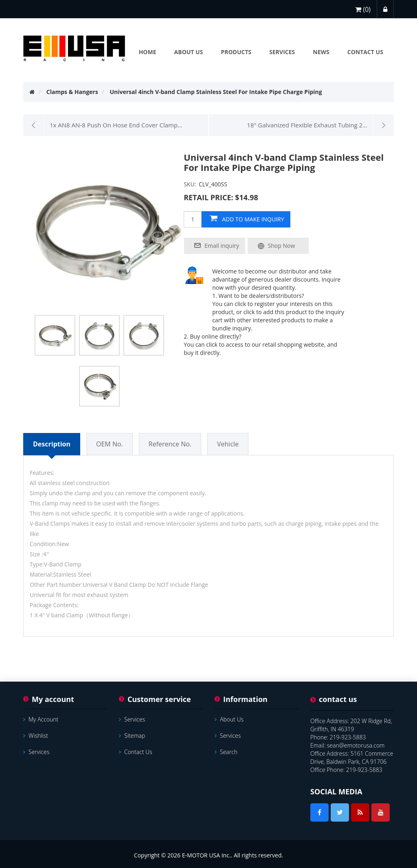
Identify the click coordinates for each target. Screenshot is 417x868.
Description (52, 444)
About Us (229, 719)
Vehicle (228, 444)
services (36, 752)
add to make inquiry (253, 219)
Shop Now (282, 246)
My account (41, 719)
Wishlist (36, 736)
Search (226, 752)
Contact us (136, 752)
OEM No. (110, 444)
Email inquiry (222, 246)
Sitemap (132, 736)
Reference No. (170, 444)
